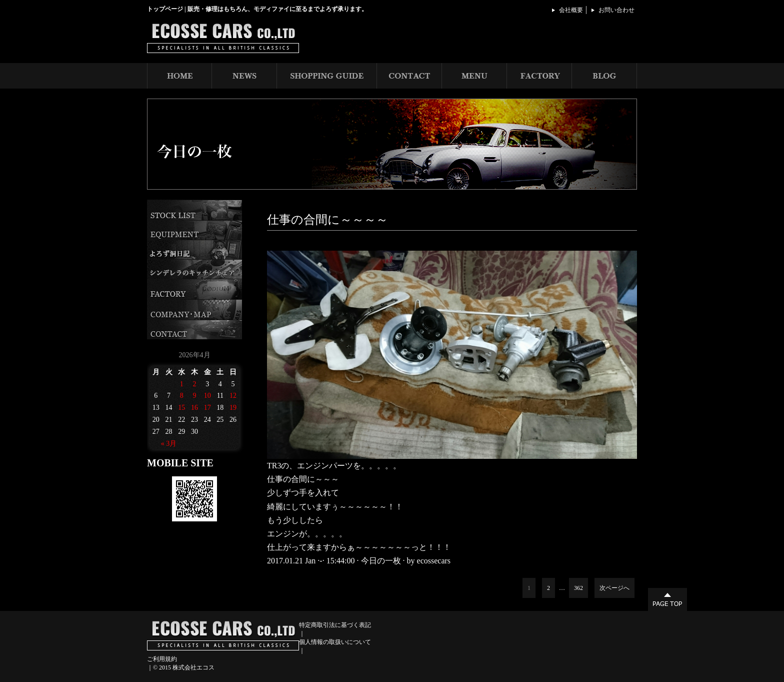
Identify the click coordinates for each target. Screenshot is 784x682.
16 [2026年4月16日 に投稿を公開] (194, 408)
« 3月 (169, 444)
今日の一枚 (381, 561)
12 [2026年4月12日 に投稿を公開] (233, 396)
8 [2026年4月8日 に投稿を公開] (182, 396)
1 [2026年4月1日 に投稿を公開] (182, 384)
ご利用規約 (162, 659)
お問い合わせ (616, 10)
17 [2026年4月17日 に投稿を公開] (207, 408)
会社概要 (571, 10)
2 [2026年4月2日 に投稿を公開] (194, 384)
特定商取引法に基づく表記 (335, 625)
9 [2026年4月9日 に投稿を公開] (194, 396)
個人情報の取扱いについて (335, 642)
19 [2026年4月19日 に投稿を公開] (233, 408)
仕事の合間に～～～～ (327, 220)
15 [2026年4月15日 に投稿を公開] (181, 408)
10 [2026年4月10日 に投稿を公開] (207, 396)
